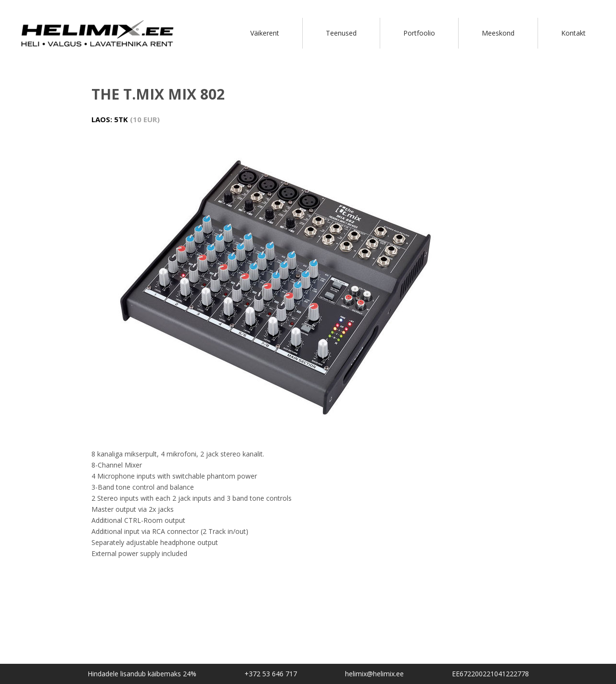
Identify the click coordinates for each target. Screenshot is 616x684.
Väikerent (265, 33)
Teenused (341, 33)
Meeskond (498, 33)
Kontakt (573, 33)
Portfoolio (419, 33)
